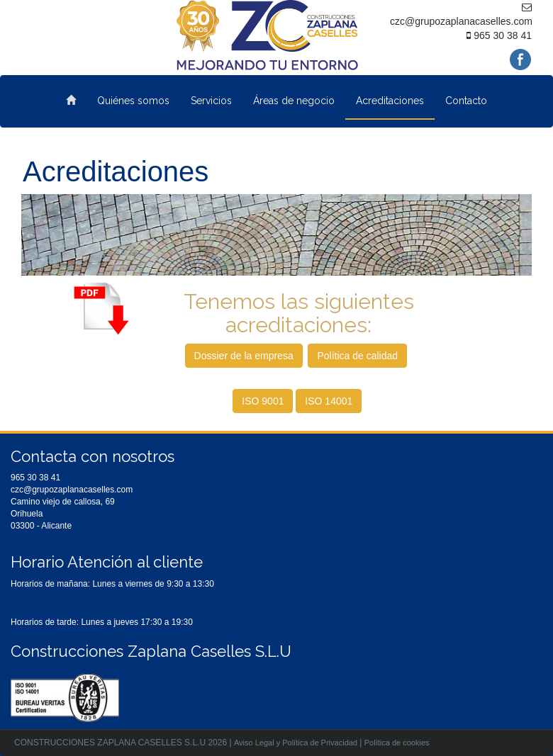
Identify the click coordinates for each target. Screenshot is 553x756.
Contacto (466, 101)
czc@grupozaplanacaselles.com (72, 490)
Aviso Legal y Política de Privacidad (296, 743)
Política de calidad (357, 356)
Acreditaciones (390, 101)
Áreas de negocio (294, 101)
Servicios (211, 101)
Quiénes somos (133, 101)
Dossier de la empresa (244, 356)
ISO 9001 (263, 401)
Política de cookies (397, 743)
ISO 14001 (329, 401)
